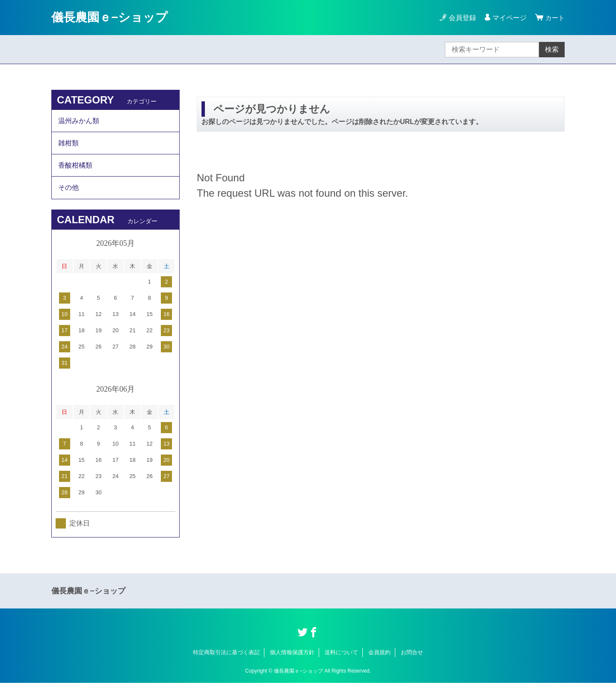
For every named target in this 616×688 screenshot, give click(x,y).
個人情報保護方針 (292, 657)
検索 (552, 49)
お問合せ (412, 657)
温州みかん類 (79, 121)
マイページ (508, 18)
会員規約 (379, 657)
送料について (341, 657)
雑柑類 (68, 145)
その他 (68, 192)
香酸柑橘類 (75, 168)
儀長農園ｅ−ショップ (110, 17)
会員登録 (461, 18)
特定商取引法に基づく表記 (226, 657)
